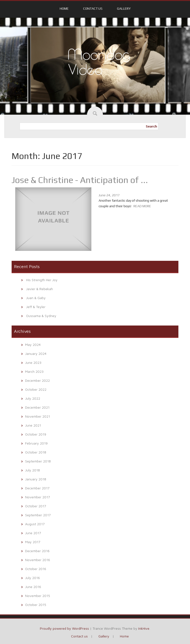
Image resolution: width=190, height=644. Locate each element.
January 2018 (36, 479)
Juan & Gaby (36, 298)
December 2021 (37, 407)
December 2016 (37, 551)
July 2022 (33, 398)
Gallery (124, 8)
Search (151, 126)
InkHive (144, 628)
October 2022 (36, 389)
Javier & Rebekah (40, 289)
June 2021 (33, 425)
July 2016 (33, 578)
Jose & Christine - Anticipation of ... (80, 180)
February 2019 (36, 443)
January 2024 (36, 354)
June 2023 (33, 362)
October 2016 (36, 569)
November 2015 (38, 596)
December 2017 (37, 488)
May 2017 (33, 542)
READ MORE (142, 206)
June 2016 (33, 587)
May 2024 (33, 345)
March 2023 (34, 371)
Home (64, 8)
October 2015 (36, 605)
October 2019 (36, 434)
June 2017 (33, 533)
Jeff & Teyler (36, 307)
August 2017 (35, 524)
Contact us (93, 8)
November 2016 (38, 560)
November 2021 (38, 416)
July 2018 (33, 470)
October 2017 (36, 506)
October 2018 (36, 452)
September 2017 (38, 515)
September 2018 (38, 461)
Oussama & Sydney (41, 316)
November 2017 (38, 497)
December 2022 (37, 380)
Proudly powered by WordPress (64, 628)
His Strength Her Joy (42, 280)
